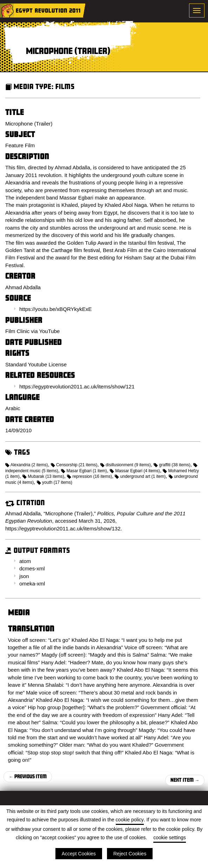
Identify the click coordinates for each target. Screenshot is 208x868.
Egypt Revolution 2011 (48, 10)
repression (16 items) (89, 476)
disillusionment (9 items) (126, 465)
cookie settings (170, 838)
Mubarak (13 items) (43, 476)
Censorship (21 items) (74, 465)
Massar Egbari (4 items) (135, 471)
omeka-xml (32, 584)
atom (25, 561)
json (24, 576)
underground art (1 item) (140, 476)
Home (7, 11)
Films (65, 86)
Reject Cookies (130, 854)
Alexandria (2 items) (26, 465)
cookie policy (130, 820)
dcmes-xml (32, 568)
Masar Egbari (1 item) (84, 471)
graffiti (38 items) (172, 465)
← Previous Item (28, 776)
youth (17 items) (55, 482)
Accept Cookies (79, 854)
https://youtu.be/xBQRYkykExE (55, 309)
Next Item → (185, 780)
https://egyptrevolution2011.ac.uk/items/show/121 (77, 386)
